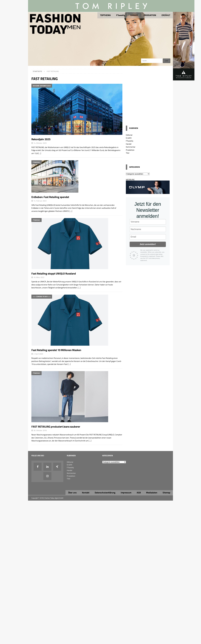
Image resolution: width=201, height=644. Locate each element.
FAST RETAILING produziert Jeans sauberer (56, 427)
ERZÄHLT (166, 15)
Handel (129, 144)
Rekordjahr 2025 (41, 139)
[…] (40, 153)
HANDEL (134, 15)
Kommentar (131, 147)
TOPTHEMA (105, 15)
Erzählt (129, 138)
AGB (139, 493)
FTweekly (120, 15)
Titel (128, 153)
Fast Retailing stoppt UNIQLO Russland (54, 273)
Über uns (72, 493)
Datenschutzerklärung (105, 493)
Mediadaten (152, 493)
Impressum (126, 493)
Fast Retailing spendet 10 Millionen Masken (56, 350)
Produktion (130, 150)
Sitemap (166, 493)
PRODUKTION (150, 15)
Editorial (129, 135)
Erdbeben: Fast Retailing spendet (50, 197)
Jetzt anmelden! (148, 244)
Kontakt (86, 493)
